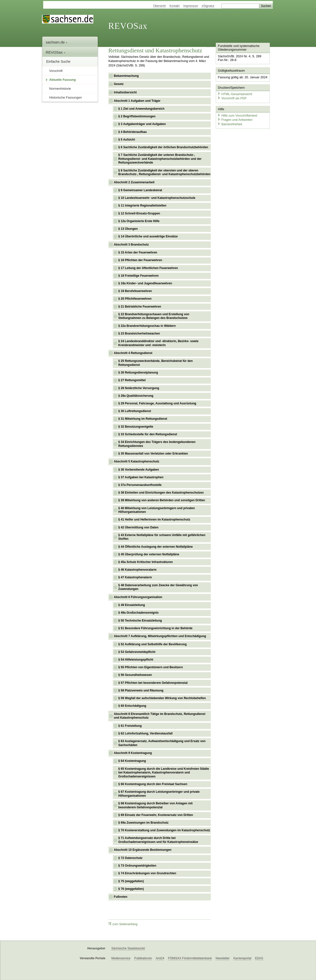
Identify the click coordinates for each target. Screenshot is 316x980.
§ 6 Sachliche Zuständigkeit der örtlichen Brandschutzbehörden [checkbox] (163, 147)
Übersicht (159, 6)
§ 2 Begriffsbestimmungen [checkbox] (137, 116)
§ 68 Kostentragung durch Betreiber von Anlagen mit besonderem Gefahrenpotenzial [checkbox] (155, 805)
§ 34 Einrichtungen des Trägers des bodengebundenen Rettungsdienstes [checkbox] (157, 444)
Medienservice (121, 958)
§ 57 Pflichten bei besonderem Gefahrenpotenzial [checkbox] (153, 683)
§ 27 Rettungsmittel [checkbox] (132, 380)
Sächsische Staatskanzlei (128, 948)
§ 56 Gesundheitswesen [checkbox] (135, 675)
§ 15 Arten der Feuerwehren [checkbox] (138, 252)
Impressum (191, 6)
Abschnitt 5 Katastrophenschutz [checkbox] (137, 461)
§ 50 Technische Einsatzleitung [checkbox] (140, 621)
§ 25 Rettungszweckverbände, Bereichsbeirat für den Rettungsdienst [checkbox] (155, 363)
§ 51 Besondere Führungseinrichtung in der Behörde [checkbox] (155, 628)
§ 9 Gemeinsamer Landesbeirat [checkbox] (140, 190)
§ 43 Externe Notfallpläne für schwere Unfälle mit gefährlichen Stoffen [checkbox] (162, 537)
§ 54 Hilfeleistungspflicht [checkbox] (136, 660)
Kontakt (175, 6)
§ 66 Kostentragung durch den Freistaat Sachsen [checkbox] (153, 784)
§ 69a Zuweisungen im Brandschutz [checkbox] (143, 823)
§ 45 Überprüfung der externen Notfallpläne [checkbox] (149, 554)
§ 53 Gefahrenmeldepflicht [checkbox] (137, 652)
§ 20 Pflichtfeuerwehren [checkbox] (135, 299)
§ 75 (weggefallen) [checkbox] (131, 881)
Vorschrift (56, 71)
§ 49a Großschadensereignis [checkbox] (138, 613)
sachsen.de (57, 42)
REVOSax (128, 26)
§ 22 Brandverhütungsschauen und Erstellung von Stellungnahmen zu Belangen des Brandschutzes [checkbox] (154, 316)
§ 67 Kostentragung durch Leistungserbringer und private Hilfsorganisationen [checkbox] (159, 794)
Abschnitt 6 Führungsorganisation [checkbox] (138, 597)
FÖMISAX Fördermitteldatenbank (190, 958)
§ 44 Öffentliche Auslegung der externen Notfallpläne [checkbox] (156, 547)
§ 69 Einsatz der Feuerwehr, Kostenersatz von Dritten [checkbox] (156, 815)
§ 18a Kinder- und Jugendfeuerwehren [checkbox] (145, 283)
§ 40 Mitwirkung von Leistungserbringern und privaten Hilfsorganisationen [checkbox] (157, 510)
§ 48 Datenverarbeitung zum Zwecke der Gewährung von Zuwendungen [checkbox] (158, 587)
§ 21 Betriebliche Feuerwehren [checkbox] (140, 307)
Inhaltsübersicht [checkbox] (125, 92)
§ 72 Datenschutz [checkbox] (130, 858)
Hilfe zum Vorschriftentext (237, 115)
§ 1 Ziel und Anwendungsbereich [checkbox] (141, 109)
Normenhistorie (60, 89)
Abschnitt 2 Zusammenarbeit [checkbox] (134, 182)
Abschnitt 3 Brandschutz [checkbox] (131, 245)
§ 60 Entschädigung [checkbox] (132, 706)
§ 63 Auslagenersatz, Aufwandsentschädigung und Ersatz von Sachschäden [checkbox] (162, 743)
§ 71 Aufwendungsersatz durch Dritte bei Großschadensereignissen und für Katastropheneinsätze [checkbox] (158, 840)
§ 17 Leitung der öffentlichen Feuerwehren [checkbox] (148, 268)
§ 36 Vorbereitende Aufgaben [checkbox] (139, 470)
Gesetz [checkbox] (119, 84)
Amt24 (160, 958)
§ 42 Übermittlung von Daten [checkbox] (138, 527)
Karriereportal (242, 958)
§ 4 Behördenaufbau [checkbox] (132, 132)
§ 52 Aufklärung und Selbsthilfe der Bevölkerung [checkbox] (152, 644)
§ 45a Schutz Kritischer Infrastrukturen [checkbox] (146, 562)
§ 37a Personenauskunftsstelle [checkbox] (140, 485)
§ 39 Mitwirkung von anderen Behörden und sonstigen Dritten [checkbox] (162, 500)
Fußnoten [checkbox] (121, 897)
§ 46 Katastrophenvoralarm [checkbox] (137, 570)
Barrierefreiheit (230, 124)
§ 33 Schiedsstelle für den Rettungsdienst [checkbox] (148, 434)
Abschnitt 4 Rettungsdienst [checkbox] (133, 353)
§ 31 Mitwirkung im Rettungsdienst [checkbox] (143, 419)
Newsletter (223, 958)
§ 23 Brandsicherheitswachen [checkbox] (139, 334)
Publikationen (143, 958)
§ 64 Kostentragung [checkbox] (132, 761)
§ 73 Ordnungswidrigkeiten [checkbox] (137, 866)
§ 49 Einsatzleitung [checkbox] (132, 605)
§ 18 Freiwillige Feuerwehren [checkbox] (138, 276)
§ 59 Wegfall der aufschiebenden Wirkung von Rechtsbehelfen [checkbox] (162, 698)
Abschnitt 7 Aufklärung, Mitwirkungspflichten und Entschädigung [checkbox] (160, 636)
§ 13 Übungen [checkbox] (128, 229)
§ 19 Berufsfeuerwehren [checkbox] (135, 291)
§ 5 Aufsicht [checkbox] (127, 140)
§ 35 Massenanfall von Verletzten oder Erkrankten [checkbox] (153, 454)
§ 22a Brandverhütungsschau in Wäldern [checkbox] (147, 326)
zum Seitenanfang (123, 924)
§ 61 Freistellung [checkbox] (130, 726)
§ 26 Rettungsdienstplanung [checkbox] (138, 373)
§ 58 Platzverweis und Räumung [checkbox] (141, 690)
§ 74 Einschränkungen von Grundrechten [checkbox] (147, 873)
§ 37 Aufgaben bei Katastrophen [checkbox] (141, 477)
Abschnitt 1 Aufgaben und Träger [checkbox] (137, 101)
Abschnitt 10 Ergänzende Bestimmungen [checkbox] (143, 850)
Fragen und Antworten (235, 120)
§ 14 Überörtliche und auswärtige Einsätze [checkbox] (148, 236)
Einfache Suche (58, 62)
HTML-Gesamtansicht (235, 94)
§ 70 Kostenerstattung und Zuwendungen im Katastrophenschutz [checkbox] (164, 830)
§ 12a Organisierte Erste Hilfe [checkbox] (139, 221)
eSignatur (208, 6)
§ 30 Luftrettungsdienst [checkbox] (135, 411)
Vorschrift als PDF (232, 98)
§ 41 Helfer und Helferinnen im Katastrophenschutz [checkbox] (154, 520)
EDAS (259, 958)
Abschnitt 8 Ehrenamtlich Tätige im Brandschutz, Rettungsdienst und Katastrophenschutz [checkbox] (160, 716)
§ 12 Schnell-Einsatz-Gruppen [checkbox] (139, 213)
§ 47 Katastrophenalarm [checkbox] (135, 577)
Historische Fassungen (65, 97)
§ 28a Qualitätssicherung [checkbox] (136, 396)
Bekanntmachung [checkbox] (126, 76)
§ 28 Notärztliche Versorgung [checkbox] (139, 388)
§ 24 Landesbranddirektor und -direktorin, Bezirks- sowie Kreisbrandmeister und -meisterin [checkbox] (158, 343)
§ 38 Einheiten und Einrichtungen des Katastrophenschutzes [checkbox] (161, 493)
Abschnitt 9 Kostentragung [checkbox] (133, 753)
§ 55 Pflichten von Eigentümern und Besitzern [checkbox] (150, 667)
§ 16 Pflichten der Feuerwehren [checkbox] (140, 260)
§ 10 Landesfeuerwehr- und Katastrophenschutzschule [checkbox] (157, 198)
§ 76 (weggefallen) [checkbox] (131, 889)
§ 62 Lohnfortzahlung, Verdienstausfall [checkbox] (145, 733)
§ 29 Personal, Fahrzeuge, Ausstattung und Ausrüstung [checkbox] (157, 403)
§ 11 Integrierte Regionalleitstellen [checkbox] (142, 206)
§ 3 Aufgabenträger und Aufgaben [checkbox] (142, 124)
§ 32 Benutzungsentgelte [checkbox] (136, 427)
